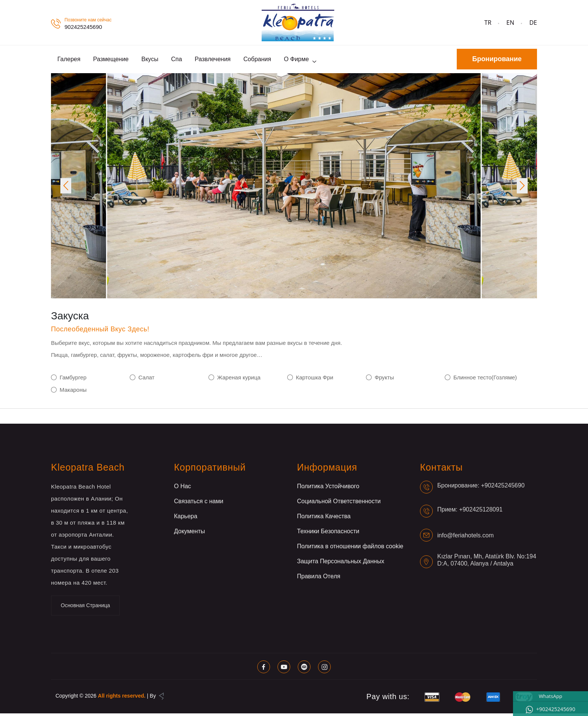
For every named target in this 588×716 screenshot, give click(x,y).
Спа (176, 60)
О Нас (182, 489)
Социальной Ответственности (339, 504)
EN (510, 23)
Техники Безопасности (328, 534)
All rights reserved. (122, 698)
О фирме (296, 60)
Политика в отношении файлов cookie (350, 549)
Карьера (186, 519)
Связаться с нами (199, 504)
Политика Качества (324, 519)
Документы (189, 534)
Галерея (69, 60)
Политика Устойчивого (328, 489)
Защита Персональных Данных (341, 564)
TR (488, 23)
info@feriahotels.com (466, 538)
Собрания (257, 60)
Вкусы (150, 60)
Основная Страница (85, 608)
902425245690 (83, 27)
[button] (66, 188)
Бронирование (497, 60)
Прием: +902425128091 (470, 512)
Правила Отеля (319, 579)
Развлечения (213, 60)
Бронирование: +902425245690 (481, 488)
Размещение (111, 60)
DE (533, 23)
